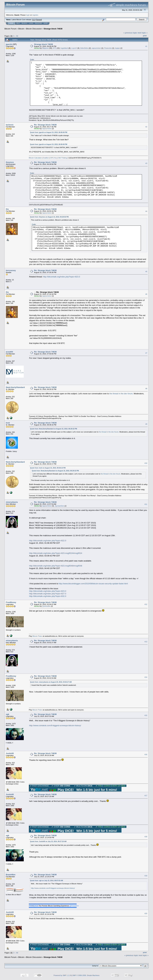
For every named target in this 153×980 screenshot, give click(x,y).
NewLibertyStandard (15, 387)
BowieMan (11, 875)
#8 (146, 389)
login (28, 15)
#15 (146, 716)
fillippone (45, 48)
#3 (146, 163)
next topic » (143, 33)
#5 (146, 272)
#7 (146, 353)
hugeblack (64, 48)
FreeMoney (11, 602)
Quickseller (46, 606)
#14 (146, 677)
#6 (146, 294)
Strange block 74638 (53, 29)
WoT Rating (63, 158)
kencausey (11, 270)
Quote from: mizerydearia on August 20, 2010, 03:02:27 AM (51, 682)
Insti (8, 423)
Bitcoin (21, 29)
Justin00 (10, 753)
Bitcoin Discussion (34, 29)
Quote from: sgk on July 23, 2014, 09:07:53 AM (46, 881)
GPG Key (53, 158)
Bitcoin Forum (10, 29)
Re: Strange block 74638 (45, 125)
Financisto (108, 48)
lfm (7, 209)
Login (31, 23)
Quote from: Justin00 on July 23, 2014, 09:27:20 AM (48, 841)
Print (145, 36)
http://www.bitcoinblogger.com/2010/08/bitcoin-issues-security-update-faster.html (93, 584)
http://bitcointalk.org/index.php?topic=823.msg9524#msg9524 (56, 553)
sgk (7, 714)
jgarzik (9, 44)
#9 (146, 424)
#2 (146, 127)
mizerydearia (12, 502)
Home (11, 23)
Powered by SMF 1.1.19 (62, 975)
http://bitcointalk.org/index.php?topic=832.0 (48, 596)
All (17, 36)
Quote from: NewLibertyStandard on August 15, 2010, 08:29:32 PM (53, 429)
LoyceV (74, 48)
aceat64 (9, 352)
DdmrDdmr (84, 48)
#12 (146, 604)
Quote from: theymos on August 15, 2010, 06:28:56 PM (49, 217)
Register (38, 23)
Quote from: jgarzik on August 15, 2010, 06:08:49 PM (49, 132)
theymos (10, 162)
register (35, 15)
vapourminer (96, 48)
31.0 (34, 20)
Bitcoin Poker (37, 636)
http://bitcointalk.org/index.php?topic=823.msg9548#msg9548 (56, 566)
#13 (146, 642)
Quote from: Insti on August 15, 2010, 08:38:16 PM (48, 468)
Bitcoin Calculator (35, 158)
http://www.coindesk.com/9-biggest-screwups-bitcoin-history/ (55, 725)
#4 (146, 211)
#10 (146, 463)
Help (18, 23)
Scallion (46, 158)
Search (25, 23)
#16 (146, 755)
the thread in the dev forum (121, 394)
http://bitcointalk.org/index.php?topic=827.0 (48, 594)
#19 (146, 876)
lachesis (10, 125)
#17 (146, 796)
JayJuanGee (59, 506)
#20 (146, 913)
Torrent (39, 20)
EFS (55, 48)
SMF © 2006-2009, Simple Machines (86, 975)
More (46, 23)
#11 (146, 504)
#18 (146, 837)
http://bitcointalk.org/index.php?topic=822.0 (48, 541)
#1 (146, 46)
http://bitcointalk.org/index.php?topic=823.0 (62, 277)
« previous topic (130, 33)
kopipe (117, 48)
